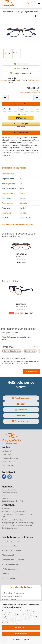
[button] (21, 125)
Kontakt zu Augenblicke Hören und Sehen (17, 525)
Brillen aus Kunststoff (10, 541)
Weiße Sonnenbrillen (10, 569)
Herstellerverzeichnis (9, 493)
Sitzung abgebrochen (9, 490)
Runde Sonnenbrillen (10, 564)
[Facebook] (4, 477)
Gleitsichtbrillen (8, 578)
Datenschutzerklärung (9, 623)
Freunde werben (21, 421)
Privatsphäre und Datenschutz (13, 520)
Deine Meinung (32, 371)
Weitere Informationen (21, 640)
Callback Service (8, 498)
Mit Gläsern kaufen (21, 133)
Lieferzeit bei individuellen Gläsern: (12, 80)
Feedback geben (21, 398)
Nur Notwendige (21, 634)
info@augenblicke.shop (10, 458)
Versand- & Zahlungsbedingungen (14, 512)
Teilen (21, 404)
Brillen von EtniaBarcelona (12, 351)
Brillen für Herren (30, 351)
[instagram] (10, 477)
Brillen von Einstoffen (10, 546)
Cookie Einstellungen (9, 528)
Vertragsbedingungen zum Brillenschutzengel (18, 523)
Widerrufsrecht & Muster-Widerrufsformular (18, 514)
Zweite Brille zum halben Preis (13, 501)
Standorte (21, 410)
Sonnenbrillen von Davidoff (13, 560)
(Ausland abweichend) (34, 80)
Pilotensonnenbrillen (10, 555)
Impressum (6, 509)
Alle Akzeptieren (21, 627)
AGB (3, 517)
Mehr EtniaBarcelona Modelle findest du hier (18, 225)
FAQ (3, 495)
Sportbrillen (7, 574)
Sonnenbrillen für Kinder (12, 550)
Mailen (21, 415)
